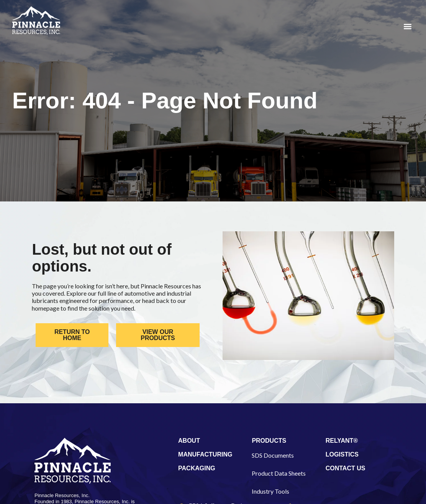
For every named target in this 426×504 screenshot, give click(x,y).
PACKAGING (197, 468)
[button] (407, 26)
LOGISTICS (342, 454)
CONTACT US (346, 468)
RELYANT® (342, 441)
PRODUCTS (269, 441)
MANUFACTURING (205, 454)
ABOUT (189, 441)
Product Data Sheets (279, 473)
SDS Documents (273, 455)
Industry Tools (270, 491)
